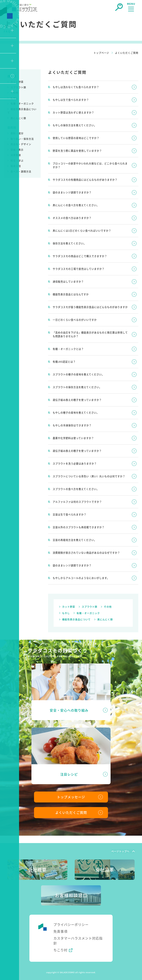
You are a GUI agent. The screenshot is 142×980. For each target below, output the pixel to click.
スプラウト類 (18, 87)
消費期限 (16, 155)
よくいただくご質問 (71, 809)
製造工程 (16, 166)
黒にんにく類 (18, 118)
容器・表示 (17, 150)
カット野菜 (17, 82)
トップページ (101, 53)
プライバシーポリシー (71, 921)
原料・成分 (17, 133)
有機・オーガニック (22, 103)
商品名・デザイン (21, 144)
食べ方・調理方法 (21, 171)
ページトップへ (120, 848)
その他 (14, 93)
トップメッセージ (71, 793)
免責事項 (60, 928)
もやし (14, 98)
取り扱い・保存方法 (22, 139)
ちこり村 (60, 947)
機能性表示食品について (76, 616)
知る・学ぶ (17, 160)
